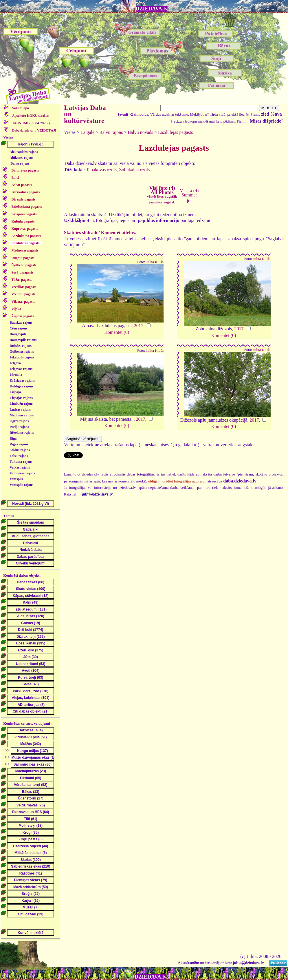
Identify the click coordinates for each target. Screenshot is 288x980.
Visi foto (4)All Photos (162, 192)
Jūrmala (16, 375)
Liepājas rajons (21, 398)
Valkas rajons (20, 467)
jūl (189, 201)
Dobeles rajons (21, 346)
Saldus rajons (20, 450)
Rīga (13, 438)
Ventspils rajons (21, 485)
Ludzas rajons (20, 409)
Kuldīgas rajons (21, 386)
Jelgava (15, 363)
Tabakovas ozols (101, 170)
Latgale (87, 132)
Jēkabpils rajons (22, 357)
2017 (139, 326)
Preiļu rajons (19, 427)
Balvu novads (140, 132)
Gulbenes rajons (22, 351)
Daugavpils (18, 334)
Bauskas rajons (21, 323)
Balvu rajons (20, 163)
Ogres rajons (19, 421)
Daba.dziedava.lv (34, 130)
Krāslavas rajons (22, 380)
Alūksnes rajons (21, 158)
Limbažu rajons (21, 404)
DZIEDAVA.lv (152, 9)
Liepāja (15, 392)
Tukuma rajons (21, 462)
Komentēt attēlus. (119, 233)
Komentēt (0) (117, 332)
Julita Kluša (155, 262)
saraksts (30, 116)
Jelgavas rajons (21, 369)
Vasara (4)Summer (189, 193)
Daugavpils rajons (23, 340)
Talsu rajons (19, 456)
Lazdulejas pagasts (175, 132)
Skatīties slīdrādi (81, 233)
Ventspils (16, 479)
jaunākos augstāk (162, 202)
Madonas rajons (22, 415)
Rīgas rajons (19, 444)
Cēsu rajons (18, 328)
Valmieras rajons (22, 473)
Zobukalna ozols (134, 170)
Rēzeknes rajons (22, 433)
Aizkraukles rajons (24, 152)
